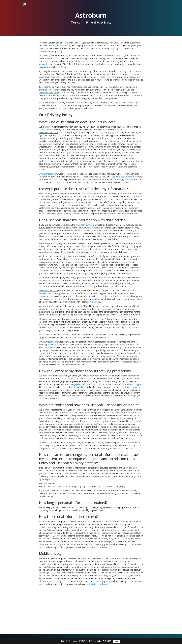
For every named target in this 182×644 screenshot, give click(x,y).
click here (96, 302)
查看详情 (107, 641)
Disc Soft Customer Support (129, 384)
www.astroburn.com (48, 64)
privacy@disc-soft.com (79, 384)
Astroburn (24, 1)
